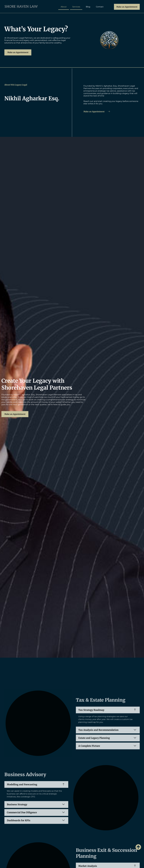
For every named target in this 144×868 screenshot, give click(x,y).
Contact (100, 7)
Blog (88, 7)
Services (76, 7)
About (64, 7)
